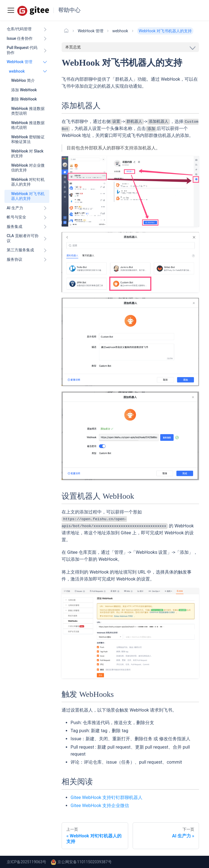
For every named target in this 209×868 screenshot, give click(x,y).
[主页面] (66, 31)
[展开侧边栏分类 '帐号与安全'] (45, 217)
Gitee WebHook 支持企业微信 (100, 806)
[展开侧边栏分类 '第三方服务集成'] (45, 250)
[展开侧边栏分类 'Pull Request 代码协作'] (45, 50)
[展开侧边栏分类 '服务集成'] (45, 227)
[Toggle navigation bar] (11, 10)
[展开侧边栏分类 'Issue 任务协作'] (45, 39)
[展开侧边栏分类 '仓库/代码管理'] (45, 29)
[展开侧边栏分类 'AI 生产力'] (45, 208)
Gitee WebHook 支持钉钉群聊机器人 (106, 797)
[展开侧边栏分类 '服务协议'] (45, 260)
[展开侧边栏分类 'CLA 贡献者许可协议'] (45, 238)
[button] (28, 72)
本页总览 (73, 47)
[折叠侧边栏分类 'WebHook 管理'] (45, 62)
